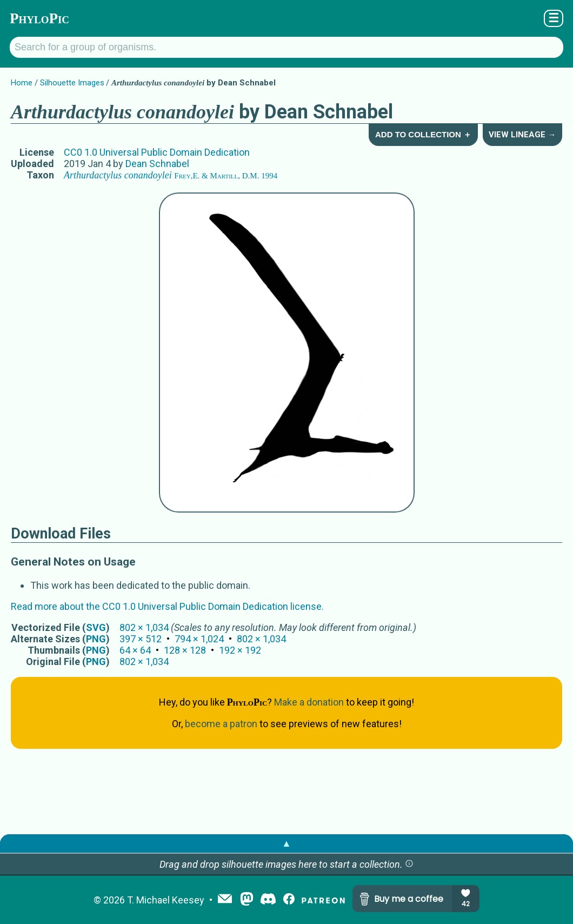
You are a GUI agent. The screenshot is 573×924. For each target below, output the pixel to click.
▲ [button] (286, 843)
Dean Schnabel (157, 164)
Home (22, 83)
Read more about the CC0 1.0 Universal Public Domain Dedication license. (167, 606)
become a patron (221, 724)
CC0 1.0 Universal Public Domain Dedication (157, 152)
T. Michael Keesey (166, 900)
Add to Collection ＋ (423, 134)
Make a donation (309, 702)
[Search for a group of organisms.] (286, 47)
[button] (409, 864)
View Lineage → (522, 135)
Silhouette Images (72, 83)
